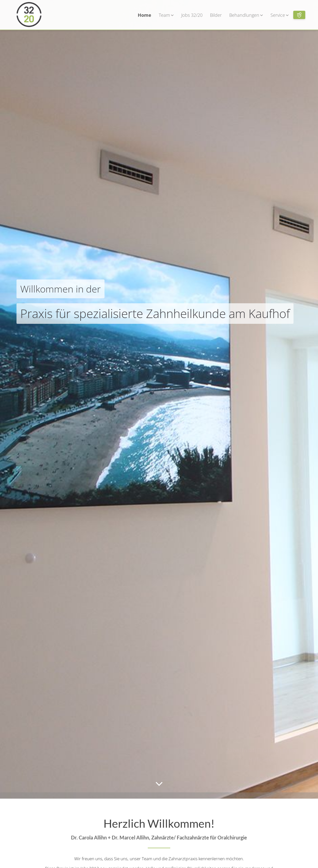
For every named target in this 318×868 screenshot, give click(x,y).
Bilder (216, 15)
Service (280, 15)
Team (166, 15)
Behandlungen (246, 15)
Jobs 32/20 (192, 15)
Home (144, 15)
